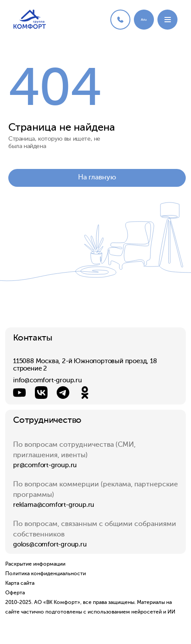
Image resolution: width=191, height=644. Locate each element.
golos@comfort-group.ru (50, 545)
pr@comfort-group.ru (45, 465)
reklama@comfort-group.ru (54, 505)
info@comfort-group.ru (48, 380)
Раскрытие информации (35, 564)
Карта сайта (20, 583)
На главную (97, 178)
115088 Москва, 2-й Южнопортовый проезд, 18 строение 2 (85, 365)
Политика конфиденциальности (46, 574)
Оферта (15, 593)
